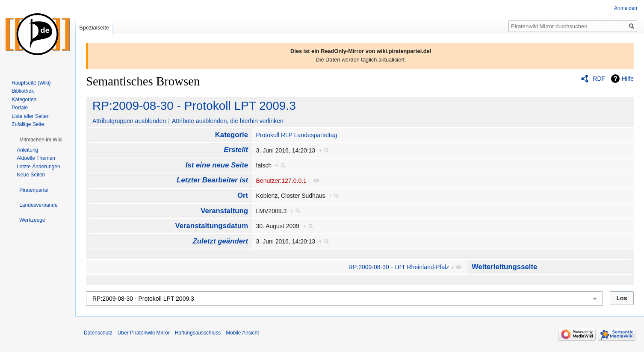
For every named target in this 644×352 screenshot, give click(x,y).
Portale (20, 108)
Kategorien (24, 100)
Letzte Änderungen (38, 167)
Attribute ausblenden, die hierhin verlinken (228, 121)
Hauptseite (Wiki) (31, 83)
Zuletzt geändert (221, 241)
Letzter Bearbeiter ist (212, 180)
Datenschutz (98, 333)
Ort (243, 195)
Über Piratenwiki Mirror (144, 333)
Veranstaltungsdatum (211, 226)
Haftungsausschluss (198, 333)
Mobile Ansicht (242, 333)
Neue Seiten (31, 175)
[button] (41, 140)
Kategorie (232, 135)
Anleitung (27, 150)
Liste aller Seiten (31, 116)
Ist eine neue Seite (217, 165)
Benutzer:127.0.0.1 (281, 181)
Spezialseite (94, 28)
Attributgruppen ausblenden (129, 121)
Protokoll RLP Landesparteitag (297, 135)
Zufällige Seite (28, 124)
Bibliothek (23, 91)
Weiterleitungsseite (505, 267)
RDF (599, 79)
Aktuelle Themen (36, 158)
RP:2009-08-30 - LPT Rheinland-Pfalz (399, 267)
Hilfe (628, 79)
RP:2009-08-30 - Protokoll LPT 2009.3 (194, 106)
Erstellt (236, 150)
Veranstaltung (224, 211)
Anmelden (626, 8)
